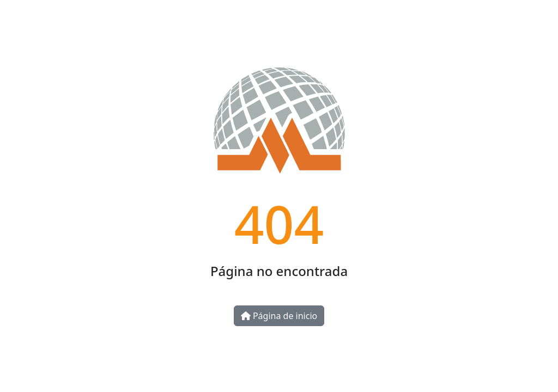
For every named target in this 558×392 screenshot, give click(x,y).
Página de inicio (279, 316)
